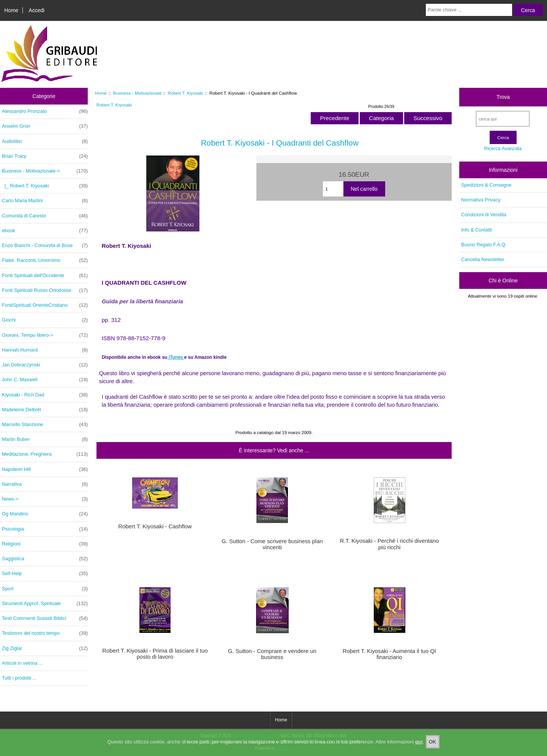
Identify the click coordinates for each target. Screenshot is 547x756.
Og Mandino (45, 514)
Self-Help (45, 574)
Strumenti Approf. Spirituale (45, 604)
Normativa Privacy (481, 200)
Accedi (36, 10)
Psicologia (45, 529)
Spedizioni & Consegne (486, 185)
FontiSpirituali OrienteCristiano (45, 305)
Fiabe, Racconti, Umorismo (45, 260)
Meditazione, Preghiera (45, 454)
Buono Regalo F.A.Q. (484, 245)
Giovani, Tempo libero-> (45, 335)
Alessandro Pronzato (45, 111)
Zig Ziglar (45, 648)
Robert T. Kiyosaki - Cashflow (155, 526)
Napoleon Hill (45, 469)
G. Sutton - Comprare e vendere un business (272, 654)
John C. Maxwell (45, 380)
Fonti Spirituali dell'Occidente (45, 276)
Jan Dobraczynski (45, 365)
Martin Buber (45, 439)
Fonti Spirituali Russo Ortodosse (45, 290)
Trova (503, 97)
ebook (45, 231)
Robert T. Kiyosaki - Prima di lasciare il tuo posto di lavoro (155, 654)
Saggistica (45, 559)
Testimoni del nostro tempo (45, 633)
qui (419, 747)
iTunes (176, 357)
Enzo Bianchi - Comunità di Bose (45, 246)
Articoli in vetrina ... (22, 663)
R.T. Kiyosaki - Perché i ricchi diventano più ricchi (389, 544)
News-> (45, 499)
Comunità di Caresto (45, 216)
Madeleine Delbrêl (45, 410)
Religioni (45, 544)
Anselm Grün (45, 126)
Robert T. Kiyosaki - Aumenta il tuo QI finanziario (389, 654)
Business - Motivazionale (137, 93)
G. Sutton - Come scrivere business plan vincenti (272, 544)
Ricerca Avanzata (503, 148)
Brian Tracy (45, 156)
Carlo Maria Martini (45, 201)
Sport (45, 589)
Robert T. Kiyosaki (186, 93)
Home (11, 10)
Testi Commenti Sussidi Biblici (45, 618)
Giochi (45, 320)
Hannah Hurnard (45, 350)
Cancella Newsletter (483, 259)
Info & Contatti (477, 230)
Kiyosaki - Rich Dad (45, 395)
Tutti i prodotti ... (19, 678)
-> (45, 171)
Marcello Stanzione (45, 425)
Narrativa (45, 484)
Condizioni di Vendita (484, 215)
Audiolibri (45, 141)
